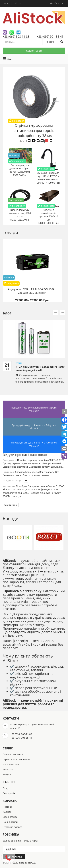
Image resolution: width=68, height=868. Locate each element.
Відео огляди (10, 817)
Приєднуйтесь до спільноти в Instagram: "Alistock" (34, 409)
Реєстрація (9, 793)
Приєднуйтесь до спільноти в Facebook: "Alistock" (34, 444)
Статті (18, 363)
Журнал (7, 812)
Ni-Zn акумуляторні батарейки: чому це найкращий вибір (40, 369)
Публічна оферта (12, 827)
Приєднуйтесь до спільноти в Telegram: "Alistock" (34, 427)
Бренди (11, 518)
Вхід (5, 788)
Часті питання (11, 764)
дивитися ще (11, 505)
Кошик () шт (34, 51)
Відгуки (7, 774)
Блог (7, 313)
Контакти (8, 769)
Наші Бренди (10, 822)
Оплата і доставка (13, 754)
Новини (7, 807)
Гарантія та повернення (17, 759)
